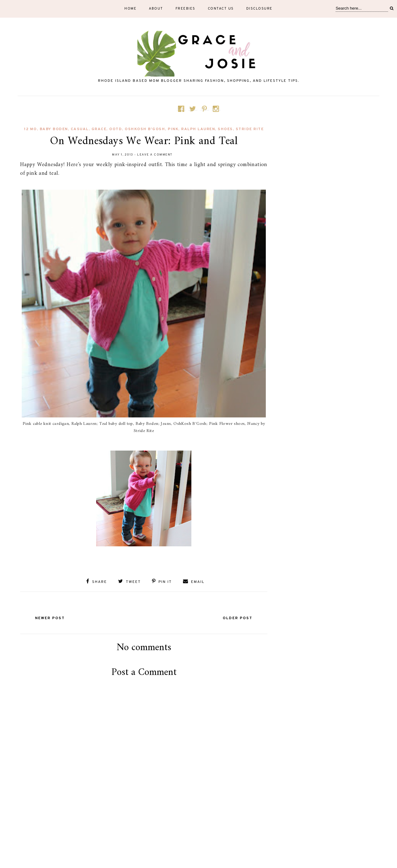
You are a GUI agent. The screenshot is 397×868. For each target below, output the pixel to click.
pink (173, 129)
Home (130, 9)
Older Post (238, 618)
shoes (225, 129)
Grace (99, 129)
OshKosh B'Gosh (145, 129)
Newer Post (50, 618)
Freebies (185, 9)
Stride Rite (250, 129)
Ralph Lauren (198, 129)
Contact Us (221, 9)
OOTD (116, 129)
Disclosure (259, 9)
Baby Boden (54, 129)
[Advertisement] (144, 835)
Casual (80, 129)
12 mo (30, 129)
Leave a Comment (155, 155)
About (156, 9)
